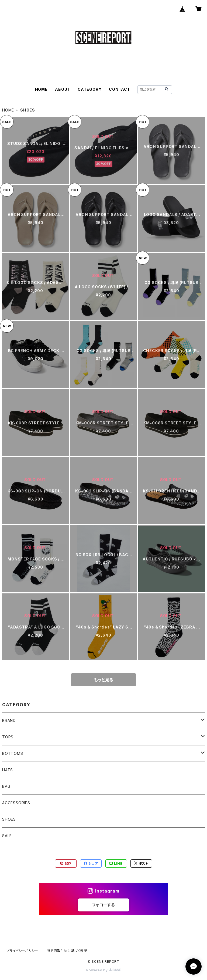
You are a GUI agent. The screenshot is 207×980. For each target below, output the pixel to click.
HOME (41, 89)
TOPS (8, 737)
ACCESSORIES (16, 803)
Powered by (103, 970)
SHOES (9, 819)
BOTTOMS (13, 753)
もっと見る (103, 680)
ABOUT (63, 89)
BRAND (9, 720)
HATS (8, 770)
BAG (6, 786)
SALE (7, 836)
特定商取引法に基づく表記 (67, 951)
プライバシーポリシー (22, 951)
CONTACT (120, 89)
